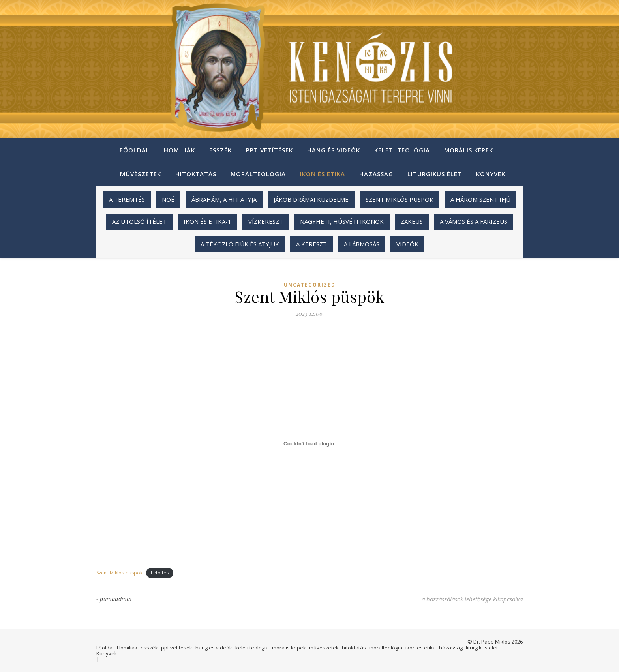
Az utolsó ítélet (139, 221)
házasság (376, 174)
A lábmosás (362, 244)
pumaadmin (116, 599)
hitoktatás (196, 174)
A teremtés (127, 199)
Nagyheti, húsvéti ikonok (342, 221)
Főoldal (135, 150)
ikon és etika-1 (207, 221)
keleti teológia (402, 150)
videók (407, 244)
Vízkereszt (266, 221)
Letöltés (160, 573)
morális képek (469, 150)
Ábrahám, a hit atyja (224, 199)
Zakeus (412, 221)
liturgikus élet (435, 174)
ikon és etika (323, 174)
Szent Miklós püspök (400, 199)
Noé (168, 199)
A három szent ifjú (480, 199)
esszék (220, 150)
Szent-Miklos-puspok (119, 573)
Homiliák (179, 150)
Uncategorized (310, 285)
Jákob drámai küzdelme (311, 199)
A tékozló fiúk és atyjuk (240, 244)
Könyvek (491, 174)
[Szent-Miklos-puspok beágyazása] (309, 443)
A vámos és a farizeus (474, 221)
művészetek (141, 174)
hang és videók (334, 150)
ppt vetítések (269, 150)
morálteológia (258, 174)
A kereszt (311, 244)
